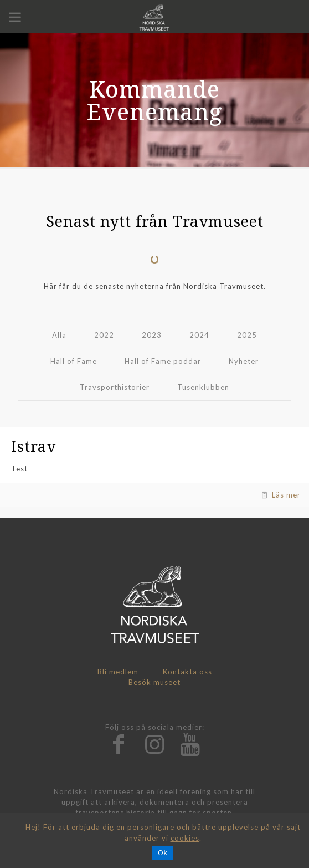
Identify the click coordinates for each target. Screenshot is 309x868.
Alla (59, 335)
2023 (152, 335)
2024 (199, 335)
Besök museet (154, 682)
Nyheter (244, 361)
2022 (104, 335)
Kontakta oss (187, 672)
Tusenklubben (203, 387)
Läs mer (286, 495)
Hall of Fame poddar (163, 361)
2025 (247, 335)
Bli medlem (118, 672)
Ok (163, 853)
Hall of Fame (74, 361)
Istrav (34, 446)
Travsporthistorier (115, 387)
